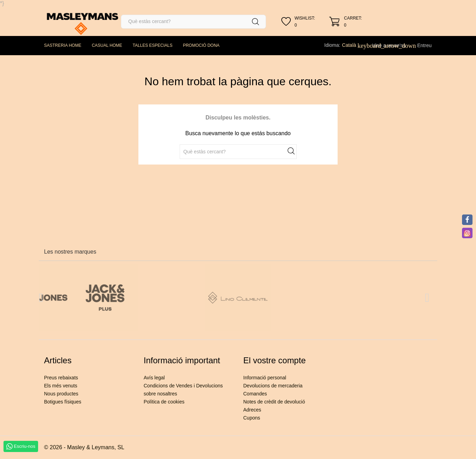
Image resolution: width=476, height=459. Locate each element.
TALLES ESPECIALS (153, 45)
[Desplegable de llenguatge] (353, 45)
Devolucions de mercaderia (273, 386)
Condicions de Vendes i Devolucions (183, 386)
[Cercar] (193, 22)
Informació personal (265, 378)
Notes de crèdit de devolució (274, 402)
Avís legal (154, 378)
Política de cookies (164, 402)
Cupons (252, 418)
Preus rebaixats (61, 378)
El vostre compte (275, 360)
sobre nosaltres (160, 394)
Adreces (252, 410)
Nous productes (61, 394)
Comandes (255, 394)
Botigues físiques (63, 402)
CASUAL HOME (107, 45)
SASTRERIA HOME (63, 45)
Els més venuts (61, 386)
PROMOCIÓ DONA (201, 45)
